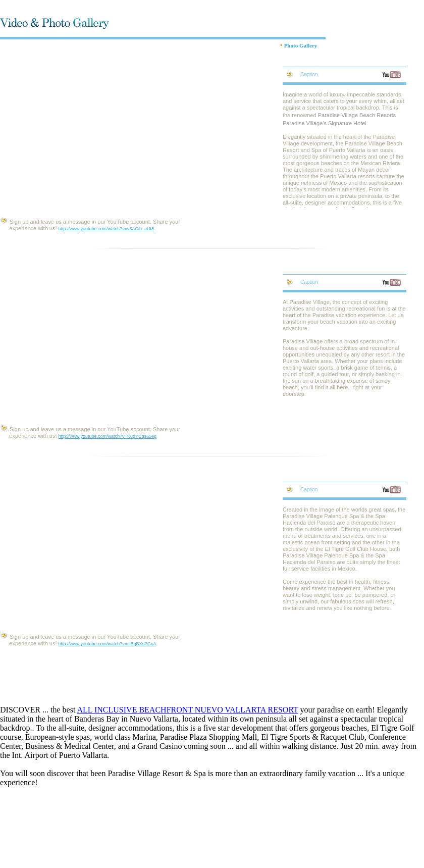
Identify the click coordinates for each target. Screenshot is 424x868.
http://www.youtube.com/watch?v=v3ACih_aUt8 (106, 229)
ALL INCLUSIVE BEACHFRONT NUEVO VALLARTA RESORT (187, 710)
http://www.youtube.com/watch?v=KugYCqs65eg (108, 436)
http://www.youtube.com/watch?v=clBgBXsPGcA (108, 644)
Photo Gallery (301, 45)
